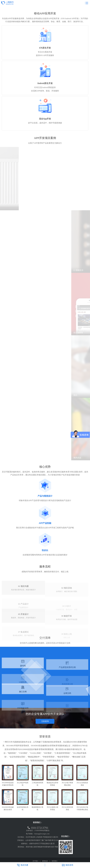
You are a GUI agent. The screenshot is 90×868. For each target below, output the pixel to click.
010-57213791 (38, 828)
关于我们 (35, 861)
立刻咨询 (45, 721)
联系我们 (55, 861)
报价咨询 (67, 865)
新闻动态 (45, 861)
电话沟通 (22, 865)
